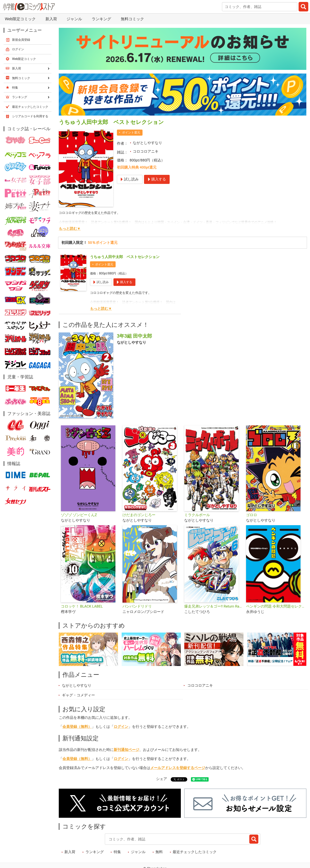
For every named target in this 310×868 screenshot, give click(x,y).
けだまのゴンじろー (139, 515)
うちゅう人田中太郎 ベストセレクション (125, 257)
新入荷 (51, 19)
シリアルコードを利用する (30, 116)
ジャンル (74, 19)
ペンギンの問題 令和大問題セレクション (275, 606)
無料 (159, 852)
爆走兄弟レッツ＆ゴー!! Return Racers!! (213, 606)
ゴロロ (252, 515)
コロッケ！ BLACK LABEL (82, 606)
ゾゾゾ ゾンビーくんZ (79, 515)
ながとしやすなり (147, 143)
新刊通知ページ (126, 750)
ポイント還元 (131, 132)
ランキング (101, 19)
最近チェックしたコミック (195, 852)
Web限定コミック (20, 19)
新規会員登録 (21, 40)
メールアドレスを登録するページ (178, 768)
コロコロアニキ (146, 151)
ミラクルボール (197, 515)
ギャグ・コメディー (78, 695)
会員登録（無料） (77, 727)
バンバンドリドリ (137, 606)
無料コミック (132, 19)
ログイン (121, 727)
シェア (162, 779)
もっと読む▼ (70, 229)
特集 (117, 852)
